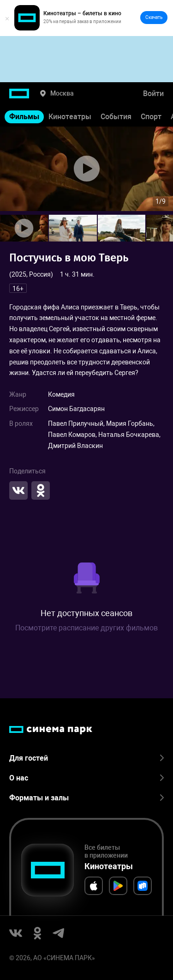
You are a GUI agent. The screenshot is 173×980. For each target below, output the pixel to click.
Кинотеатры (70, 117)
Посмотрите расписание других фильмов (86, 628)
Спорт (151, 117)
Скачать (154, 17)
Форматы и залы (86, 798)
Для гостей (86, 758)
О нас (86, 778)
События (116, 117)
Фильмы (24, 117)
